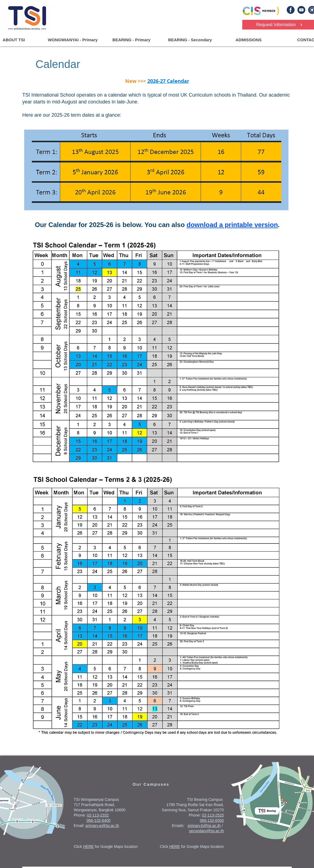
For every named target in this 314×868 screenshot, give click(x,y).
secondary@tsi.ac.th (206, 831)
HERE (88, 847)
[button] (73, 40)
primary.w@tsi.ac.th (102, 826)
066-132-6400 (99, 820)
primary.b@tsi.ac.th (204, 826)
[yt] (301, 10)
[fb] (291, 10)
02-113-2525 (213, 815)
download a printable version (232, 225)
